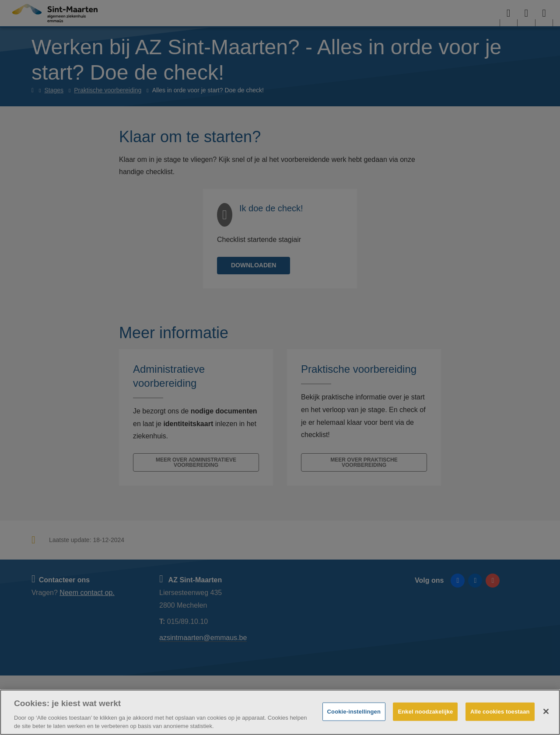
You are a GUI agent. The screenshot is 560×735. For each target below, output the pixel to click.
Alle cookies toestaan (500, 712)
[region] (280, 712)
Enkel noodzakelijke (425, 712)
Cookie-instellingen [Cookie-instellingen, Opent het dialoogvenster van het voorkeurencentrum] (354, 712)
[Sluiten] (546, 711)
